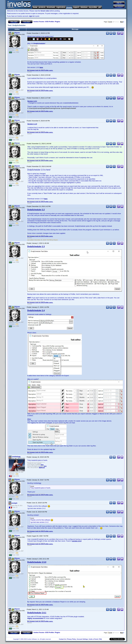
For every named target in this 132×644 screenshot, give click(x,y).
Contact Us (62, 639)
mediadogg (16, 457)
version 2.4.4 (77, 541)
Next (122, 22)
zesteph (14, 503)
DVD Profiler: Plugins (53, 22)
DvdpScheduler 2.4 (36, 311)
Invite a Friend (94, 639)
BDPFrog (42, 467)
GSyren (17, 33)
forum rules (45, 11)
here (41, 67)
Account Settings (82, 639)
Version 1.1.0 (32, 124)
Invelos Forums (39, 22)
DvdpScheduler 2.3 (36, 247)
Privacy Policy (72, 639)
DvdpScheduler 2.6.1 (37, 613)
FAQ (100, 639)
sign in (31, 16)
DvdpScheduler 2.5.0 (37, 562)
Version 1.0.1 (32, 101)
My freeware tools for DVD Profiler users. (40, 70)
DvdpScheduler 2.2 (36, 210)
